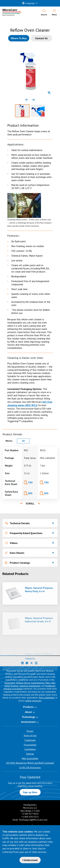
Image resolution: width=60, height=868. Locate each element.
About (28, 712)
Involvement (28, 722)
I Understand (30, 860)
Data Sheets (15, 553)
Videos (11, 543)
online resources (33, 701)
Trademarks (30, 740)
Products (28, 707)
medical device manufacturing (30, 683)
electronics (10, 683)
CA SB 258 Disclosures (30, 768)
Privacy (30, 731)
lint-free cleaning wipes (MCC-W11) (30, 404)
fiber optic (50, 683)
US (26, 441)
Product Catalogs (17, 563)
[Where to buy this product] (19, 38)
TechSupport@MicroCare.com (33, 820)
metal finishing (11, 686)
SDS (30, 493)
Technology (28, 717)
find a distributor (47, 698)
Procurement (30, 745)
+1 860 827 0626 (30, 814)
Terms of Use (30, 735)
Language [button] (28, 3)
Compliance (30, 749)
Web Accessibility (30, 758)
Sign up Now (30, 792)
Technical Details (17, 523)
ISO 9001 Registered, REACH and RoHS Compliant (30, 763)
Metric (10, 441)
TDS (30, 482)
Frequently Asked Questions (24, 533)
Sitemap (30, 754)
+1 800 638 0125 (30, 817)
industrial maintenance (30, 686)
